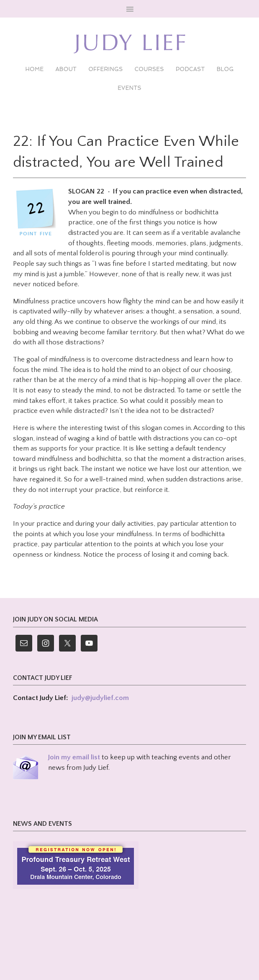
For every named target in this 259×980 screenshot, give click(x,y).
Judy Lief (129, 44)
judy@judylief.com (100, 698)
